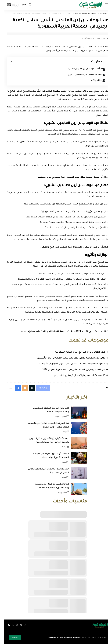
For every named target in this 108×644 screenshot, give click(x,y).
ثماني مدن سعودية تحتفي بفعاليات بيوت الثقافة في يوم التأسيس (67, 358)
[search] (26, 5)
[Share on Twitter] (28, 388)
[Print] (14, 388)
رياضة (61, 432)
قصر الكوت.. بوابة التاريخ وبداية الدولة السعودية (76, 352)
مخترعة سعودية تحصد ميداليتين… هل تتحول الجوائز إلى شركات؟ (68, 364)
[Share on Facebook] (39, 388)
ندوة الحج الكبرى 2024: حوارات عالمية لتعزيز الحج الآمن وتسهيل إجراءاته (57, 332)
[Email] (21, 388)
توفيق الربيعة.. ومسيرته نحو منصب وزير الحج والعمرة (66, 247)
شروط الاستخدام (51, 638)
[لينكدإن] (9, 625)
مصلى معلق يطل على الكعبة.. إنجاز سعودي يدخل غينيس (64, 177)
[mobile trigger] (102, 5)
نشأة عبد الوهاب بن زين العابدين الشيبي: (82, 69)
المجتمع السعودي (57, 416)
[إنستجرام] (13, 625)
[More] (7, 388)
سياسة (61, 447)
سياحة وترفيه (59, 492)
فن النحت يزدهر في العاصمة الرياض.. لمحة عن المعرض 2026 (70, 370)
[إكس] (17, 625)
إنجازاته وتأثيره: (93, 81)
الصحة (61, 462)
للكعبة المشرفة (48, 91)
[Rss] (5, 625)
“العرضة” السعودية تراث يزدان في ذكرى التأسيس (76, 376)
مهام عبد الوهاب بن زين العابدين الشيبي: (81, 75)
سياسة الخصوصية (67, 638)
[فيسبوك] (21, 625)
